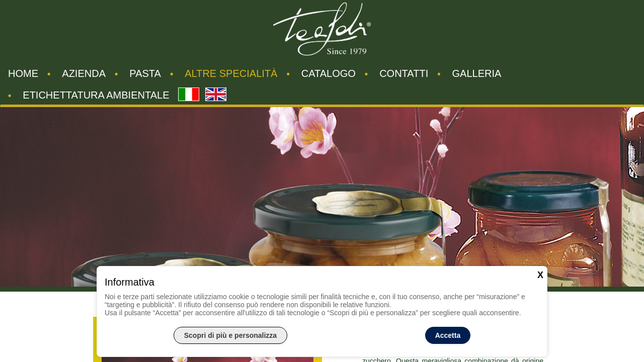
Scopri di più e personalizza (230, 335)
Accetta (448, 335)
